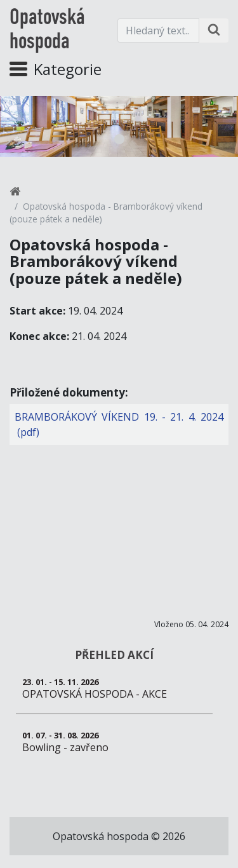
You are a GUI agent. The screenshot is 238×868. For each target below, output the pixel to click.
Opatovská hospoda (47, 31)
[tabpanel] (119, 126)
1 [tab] (119, 139)
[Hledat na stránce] (214, 31)
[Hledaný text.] (158, 31)
